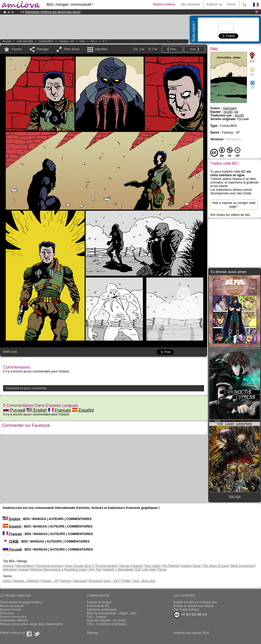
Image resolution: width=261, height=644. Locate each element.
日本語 (10, 541)
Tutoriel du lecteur (99, 602)
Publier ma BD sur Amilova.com (195, 602)
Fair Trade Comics (186, 610)
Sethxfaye (9, 569)
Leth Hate (149, 569)
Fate (82, 41)
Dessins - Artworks (26, 581)
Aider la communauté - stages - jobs (112, 613)
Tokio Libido (152, 566)
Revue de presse (12, 606)
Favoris (17, 49)
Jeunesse (80, 581)
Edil (138, 569)
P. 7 (105, 41)
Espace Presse (10, 610)
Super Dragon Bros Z (79, 566)
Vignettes (101, 49)
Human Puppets (131, 566)
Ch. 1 (94, 41)
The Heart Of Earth (216, 566)
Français (60, 410)
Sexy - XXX (112, 581)
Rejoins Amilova (164, 4)
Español (83, 410)
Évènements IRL (98, 606)
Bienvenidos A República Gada (65, 569)
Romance (95, 581)
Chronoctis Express (49, 566)
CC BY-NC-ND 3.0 (190, 615)
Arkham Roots (191, 566)
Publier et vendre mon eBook (194, 606)
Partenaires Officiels (14, 620)
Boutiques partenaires (102, 610)
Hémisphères (25, 566)
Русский (14, 410)
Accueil (7, 41)
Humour (66, 581)
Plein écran (72, 49)
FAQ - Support (97, 617)
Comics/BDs (46, 41)
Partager (43, 49)
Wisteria (36, 569)
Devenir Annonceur (13, 617)
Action (7, 581)
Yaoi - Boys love (144, 581)
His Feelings (171, 566)
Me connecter (191, 4)
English (37, 410)
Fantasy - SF (66, 41)
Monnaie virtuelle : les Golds (106, 620)
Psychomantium (107, 566)
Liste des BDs (25, 41)
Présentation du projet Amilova (21, 602)
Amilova (8, 566)
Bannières (7, 613)
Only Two (95, 569)
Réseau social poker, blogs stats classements (31, 624)
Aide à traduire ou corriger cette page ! (234, 205)
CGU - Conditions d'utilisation (107, 624)
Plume (162, 569)
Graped (24, 569)
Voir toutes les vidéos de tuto (230, 215)
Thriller (127, 581)
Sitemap (92, 633)
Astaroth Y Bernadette (118, 569)
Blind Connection (242, 566)
